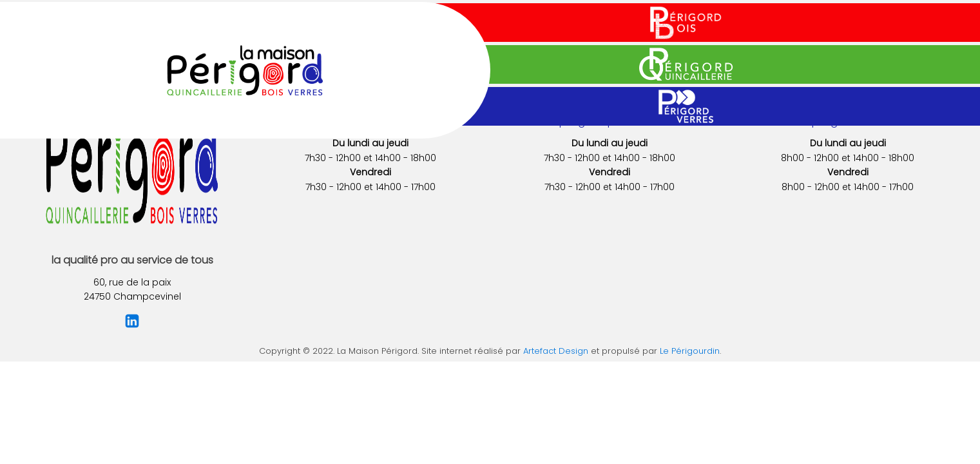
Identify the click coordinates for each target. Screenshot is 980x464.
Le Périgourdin (690, 351)
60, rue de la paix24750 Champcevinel (132, 289)
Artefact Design (556, 351)
